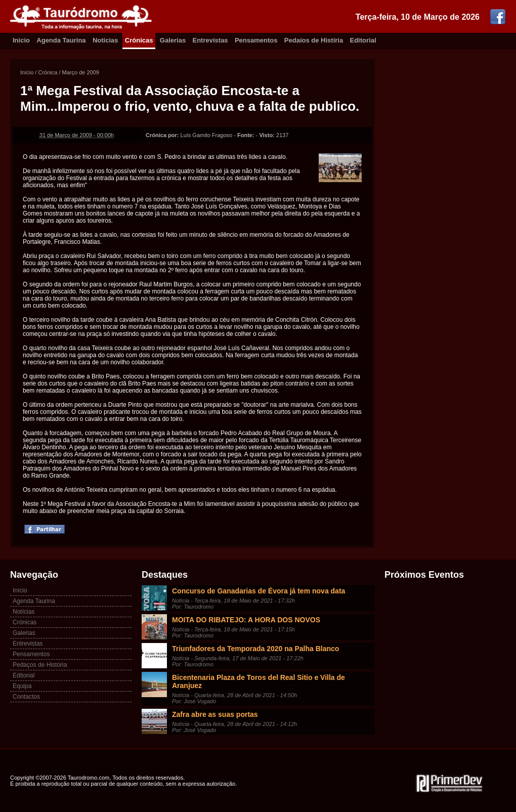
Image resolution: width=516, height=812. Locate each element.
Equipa (22, 686)
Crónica (48, 72)
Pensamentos (256, 40)
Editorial (363, 40)
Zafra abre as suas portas (215, 714)
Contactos (26, 697)
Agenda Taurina (61, 40)
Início (27, 72)
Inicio (21, 40)
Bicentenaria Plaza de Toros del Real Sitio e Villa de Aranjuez (259, 681)
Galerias (173, 40)
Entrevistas (210, 40)
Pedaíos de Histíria (314, 40)
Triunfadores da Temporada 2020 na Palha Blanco (255, 649)
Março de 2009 (81, 72)
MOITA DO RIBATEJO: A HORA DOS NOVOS (246, 620)
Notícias (105, 40)
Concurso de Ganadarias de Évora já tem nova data (259, 591)
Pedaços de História (40, 665)
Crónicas (139, 40)
